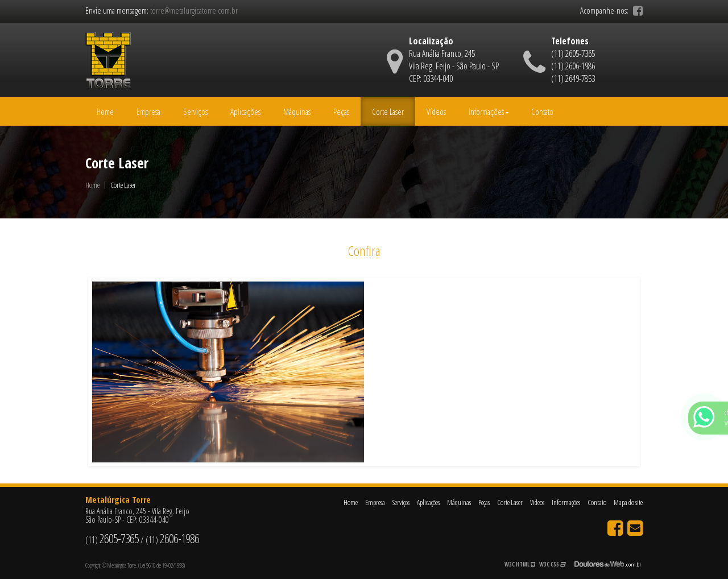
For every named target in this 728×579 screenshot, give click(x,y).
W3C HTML (520, 564)
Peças (341, 111)
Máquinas (297, 111)
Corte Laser (388, 111)
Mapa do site (628, 502)
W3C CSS (553, 564)
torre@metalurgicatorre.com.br (194, 10)
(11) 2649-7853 (573, 78)
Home (105, 111)
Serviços (195, 111)
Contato (542, 111)
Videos (537, 502)
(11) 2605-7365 (573, 53)
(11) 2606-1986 (573, 66)
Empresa (148, 111)
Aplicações (245, 111)
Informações (489, 111)
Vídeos (436, 111)
